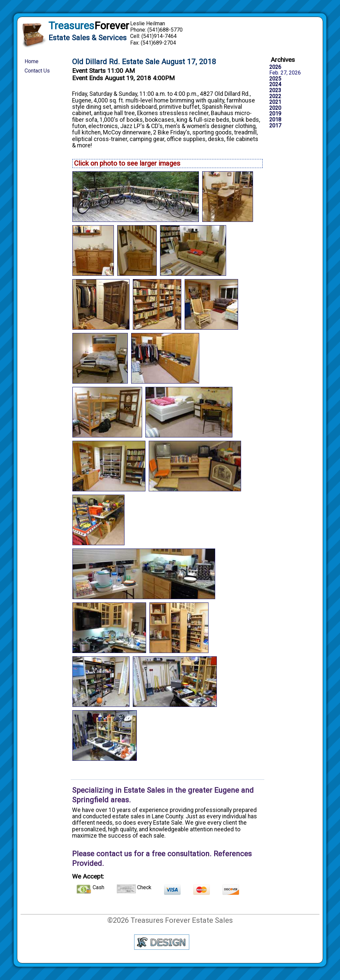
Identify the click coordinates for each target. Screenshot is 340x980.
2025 (275, 79)
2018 (275, 120)
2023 (275, 90)
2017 (275, 126)
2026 (275, 67)
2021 (275, 102)
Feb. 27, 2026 (285, 73)
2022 (275, 96)
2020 (275, 108)
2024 (275, 84)
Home (32, 61)
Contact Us (37, 71)
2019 (275, 114)
